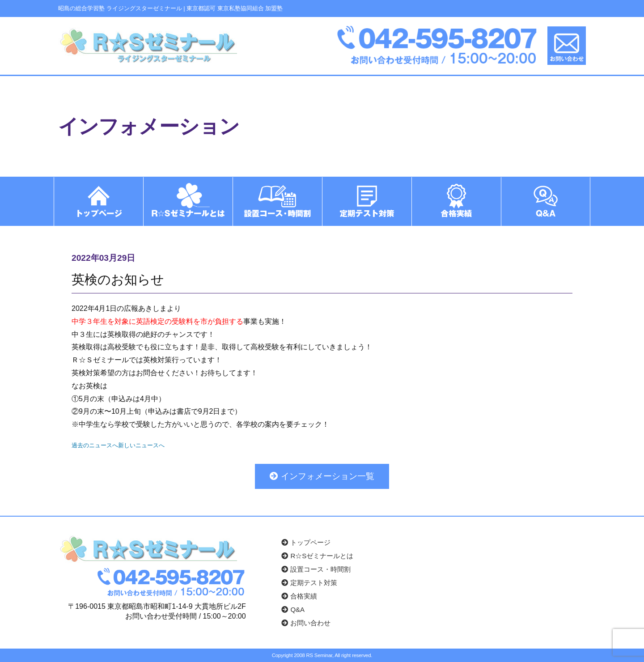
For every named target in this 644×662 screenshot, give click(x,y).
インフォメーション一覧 (322, 476)
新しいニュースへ (141, 445)
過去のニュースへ (95, 445)
